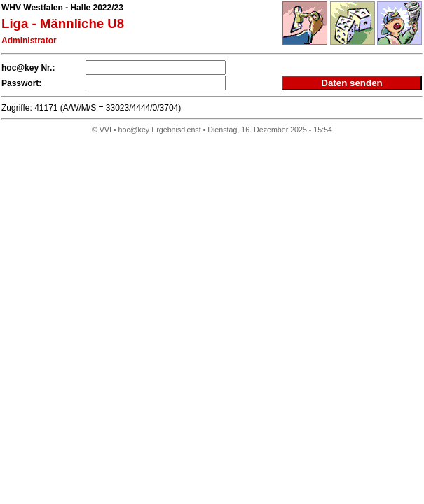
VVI (105, 129)
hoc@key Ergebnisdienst (160, 129)
